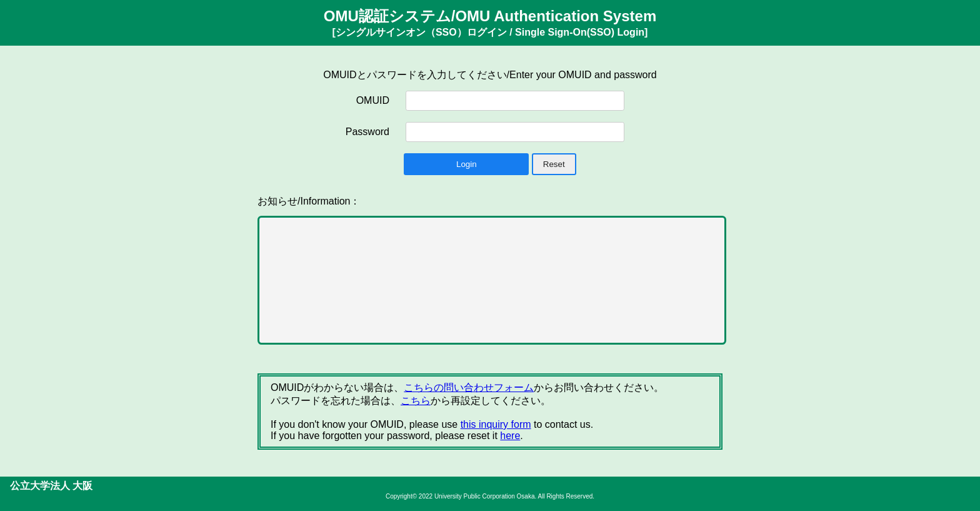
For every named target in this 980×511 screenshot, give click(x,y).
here (510, 436)
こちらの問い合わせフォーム (469, 387)
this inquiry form (496, 424)
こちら (416, 401)
